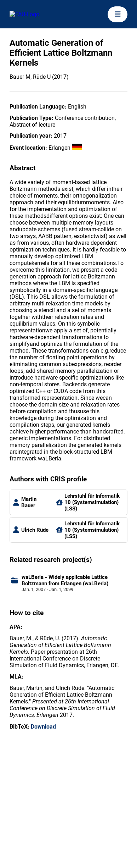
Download (43, 727)
